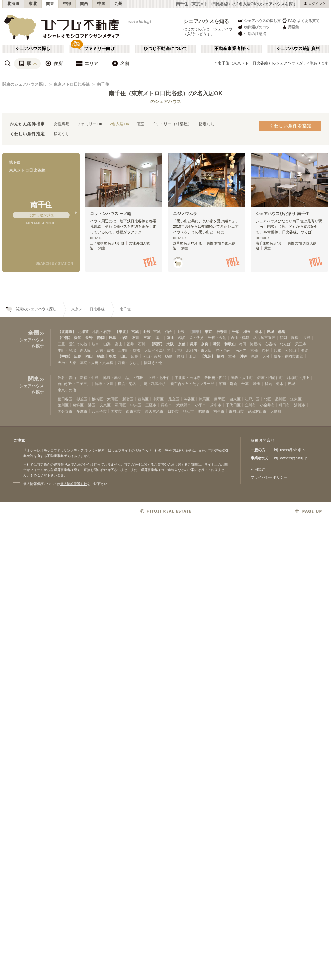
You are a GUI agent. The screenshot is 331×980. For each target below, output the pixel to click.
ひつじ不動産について (165, 49)
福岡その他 (153, 363)
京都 (182, 344)
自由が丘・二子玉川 (74, 384)
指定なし (207, 124)
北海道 (13, 4)
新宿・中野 (89, 378)
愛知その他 (78, 344)
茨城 (270, 332)
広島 (78, 356)
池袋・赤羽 (112, 378)
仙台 (169, 332)
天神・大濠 (67, 363)
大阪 (170, 344)
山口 (124, 356)
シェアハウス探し (33, 49)
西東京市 (133, 411)
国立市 (116, 411)
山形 (146, 332)
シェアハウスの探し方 (259, 21)
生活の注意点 (251, 34)
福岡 (220, 356)
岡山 (89, 356)
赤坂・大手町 (242, 378)
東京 (208, 332)
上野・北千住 (159, 378)
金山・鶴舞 (240, 338)
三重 (147, 338)
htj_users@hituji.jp (289, 450)
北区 (267, 399)
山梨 (124, 338)
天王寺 (301, 344)
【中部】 (65, 338)
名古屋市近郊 (264, 338)
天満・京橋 (105, 350)
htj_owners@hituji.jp (291, 458)
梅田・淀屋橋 (250, 344)
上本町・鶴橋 (129, 350)
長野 (89, 338)
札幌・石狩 (101, 332)
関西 (84, 4)
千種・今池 (217, 338)
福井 (159, 338)
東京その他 (67, 390)
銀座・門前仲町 (270, 378)
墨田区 (120, 405)
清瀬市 (300, 405)
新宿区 (128, 399)
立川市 (250, 405)
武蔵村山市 (257, 411)
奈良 (205, 344)
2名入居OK (119, 124)
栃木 (259, 332)
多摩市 (82, 411)
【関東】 (196, 332)
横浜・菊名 (127, 384)
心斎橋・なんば (278, 344)
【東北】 (122, 332)
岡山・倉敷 (152, 356)
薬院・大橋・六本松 (97, 363)
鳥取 (112, 356)
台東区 (235, 399)
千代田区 (233, 405)
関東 (50, 4)
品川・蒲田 (135, 378)
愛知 (78, 338)
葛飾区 (78, 405)
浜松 (295, 338)
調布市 (166, 405)
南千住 (103, 84)
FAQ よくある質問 (301, 21)
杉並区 (82, 399)
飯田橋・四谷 (215, 378)
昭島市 (204, 411)
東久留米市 (154, 411)
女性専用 (62, 124)
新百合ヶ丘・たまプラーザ (192, 384)
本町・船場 (67, 350)
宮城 (135, 332)
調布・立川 (104, 384)
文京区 (105, 405)
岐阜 (112, 338)
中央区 (136, 405)
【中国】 (65, 356)
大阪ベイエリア (157, 350)
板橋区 (97, 399)
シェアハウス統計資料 (298, 49)
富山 (171, 338)
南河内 (241, 350)
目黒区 (220, 399)
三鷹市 (151, 405)
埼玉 (247, 332)
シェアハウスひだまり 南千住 (282, 214)
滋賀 (216, 344)
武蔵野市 (184, 405)
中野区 (158, 399)
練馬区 (204, 399)
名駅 (181, 338)
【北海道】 (67, 332)
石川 (136, 338)
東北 (33, 4)
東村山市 (236, 411)
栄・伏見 (196, 338)
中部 (67, 4)
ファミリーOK (90, 124)
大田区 (112, 399)
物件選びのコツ (253, 27)
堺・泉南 (223, 350)
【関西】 (157, 344)
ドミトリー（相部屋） (172, 124)
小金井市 (267, 405)
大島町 (276, 411)
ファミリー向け (99, 49)
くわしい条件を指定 (290, 126)
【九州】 (208, 356)
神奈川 (222, 332)
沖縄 (244, 356)
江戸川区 (252, 399)
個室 (140, 124)
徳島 (101, 356)
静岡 (101, 338)
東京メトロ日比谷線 (72, 84)
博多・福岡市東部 (288, 356)
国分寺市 (65, 411)
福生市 (219, 411)
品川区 (281, 399)
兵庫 (193, 344)
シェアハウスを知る (206, 21)
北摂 (178, 350)
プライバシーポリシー (269, 477)
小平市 (201, 405)
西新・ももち (129, 363)
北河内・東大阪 (199, 350)
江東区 (296, 399)
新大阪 (86, 350)
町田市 (284, 405)
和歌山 (230, 344)
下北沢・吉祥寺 (187, 378)
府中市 (216, 405)
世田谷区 (65, 399)
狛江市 (188, 411)
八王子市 (99, 411)
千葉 (236, 332)
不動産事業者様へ (232, 49)
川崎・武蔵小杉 (153, 384)
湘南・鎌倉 (228, 384)
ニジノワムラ (185, 214)
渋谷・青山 (67, 378)
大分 (232, 356)
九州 (118, 4)
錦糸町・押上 (298, 378)
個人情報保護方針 (74, 484)
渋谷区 (189, 399)
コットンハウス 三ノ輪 (111, 214)
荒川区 (63, 405)
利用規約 (258, 469)
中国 (101, 4)
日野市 (173, 411)
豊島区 (143, 399)
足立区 (174, 399)
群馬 (282, 332)
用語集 (291, 27)
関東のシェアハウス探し (24, 84)
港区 (92, 405)
